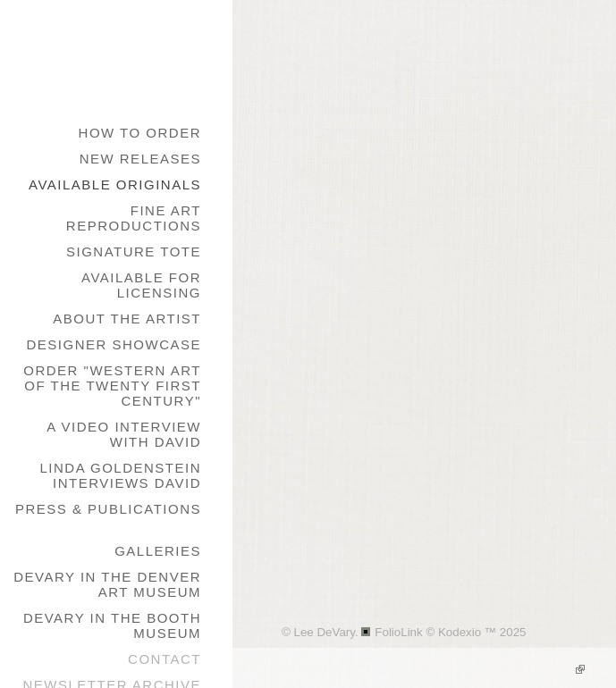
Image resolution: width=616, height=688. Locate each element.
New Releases (140, 159)
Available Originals (115, 185)
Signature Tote (134, 252)
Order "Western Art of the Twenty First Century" (112, 386)
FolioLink (398, 632)
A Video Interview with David (124, 434)
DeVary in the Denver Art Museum (107, 584)
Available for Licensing (141, 285)
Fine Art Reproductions (134, 218)
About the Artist (127, 319)
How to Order (140, 133)
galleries (158, 551)
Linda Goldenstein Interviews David (120, 475)
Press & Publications (108, 509)
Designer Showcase (114, 344)
